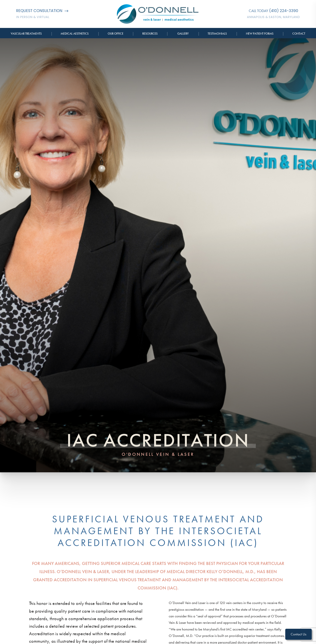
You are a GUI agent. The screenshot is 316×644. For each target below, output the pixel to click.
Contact (299, 34)
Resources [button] (150, 34)
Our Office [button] (116, 34)
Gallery (183, 34)
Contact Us (298, 634)
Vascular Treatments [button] (26, 34)
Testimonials (217, 34)
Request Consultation (42, 11)
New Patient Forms (260, 34)
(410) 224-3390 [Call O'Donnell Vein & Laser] (284, 11)
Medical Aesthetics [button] (75, 34)
